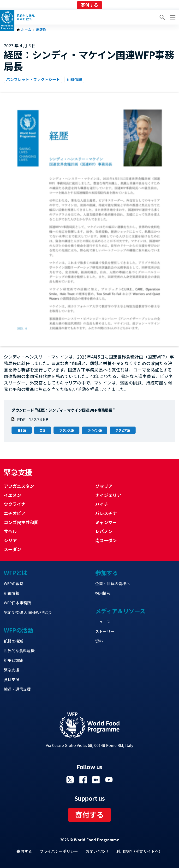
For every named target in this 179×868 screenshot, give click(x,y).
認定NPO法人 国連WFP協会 (28, 612)
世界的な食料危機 (19, 651)
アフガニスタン (19, 486)
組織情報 (74, 79)
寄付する (89, 5)
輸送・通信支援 (17, 689)
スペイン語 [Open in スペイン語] (95, 430)
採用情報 (103, 593)
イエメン (12, 495)
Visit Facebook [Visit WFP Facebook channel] (83, 780)
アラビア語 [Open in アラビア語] (123, 430)
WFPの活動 (18, 630)
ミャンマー (106, 522)
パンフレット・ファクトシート (33, 79)
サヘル (10, 531)
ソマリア (104, 486)
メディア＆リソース (120, 611)
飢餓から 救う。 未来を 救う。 (27, 17)
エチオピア (15, 513)
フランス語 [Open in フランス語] (66, 430)
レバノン (104, 531)
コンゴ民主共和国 (21, 522)
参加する (107, 573)
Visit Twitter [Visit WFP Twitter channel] (70, 780)
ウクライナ (15, 504)
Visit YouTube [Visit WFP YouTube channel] (109, 780)
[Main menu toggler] (172, 17)
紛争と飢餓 (13, 660)
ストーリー (105, 631)
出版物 (41, 30)
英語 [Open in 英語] (42, 430)
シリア (10, 540)
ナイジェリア (108, 495)
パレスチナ (106, 513)
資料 (99, 641)
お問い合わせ (97, 851)
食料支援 (12, 679)
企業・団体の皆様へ (113, 583)
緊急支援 (12, 670)
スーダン (12, 549)
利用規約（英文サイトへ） (139, 851)
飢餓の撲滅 (13, 641)
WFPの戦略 (14, 583)
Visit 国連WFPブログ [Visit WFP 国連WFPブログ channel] (96, 780)
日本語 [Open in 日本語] (22, 430)
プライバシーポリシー (59, 851)
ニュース (103, 622)
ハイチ (102, 504)
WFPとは (16, 573)
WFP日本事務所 (17, 603)
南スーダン (106, 540)
